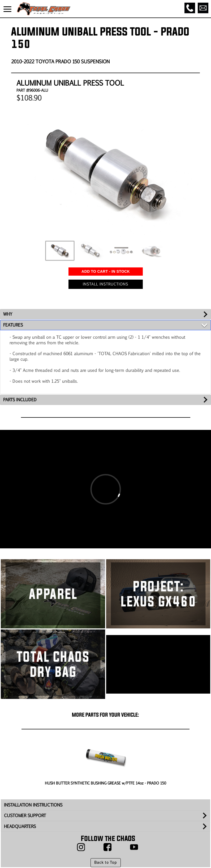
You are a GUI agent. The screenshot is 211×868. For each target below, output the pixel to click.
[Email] (203, 8)
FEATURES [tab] (13, 325)
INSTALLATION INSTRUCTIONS (33, 805)
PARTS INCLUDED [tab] (20, 400)
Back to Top (105, 863)
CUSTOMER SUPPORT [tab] (25, 815)
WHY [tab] (8, 314)
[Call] (190, 8)
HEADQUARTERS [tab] (20, 826)
